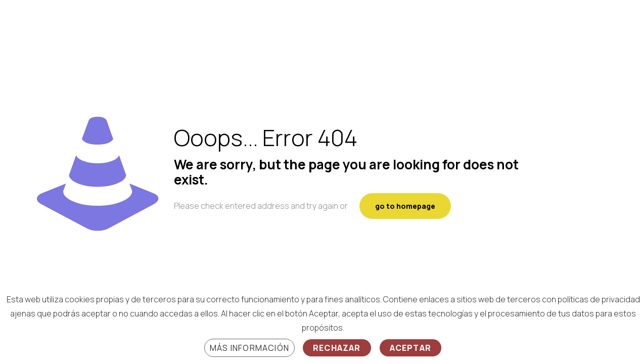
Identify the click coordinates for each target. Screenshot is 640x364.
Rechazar (337, 348)
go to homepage (405, 206)
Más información (249, 348)
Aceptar (410, 348)
